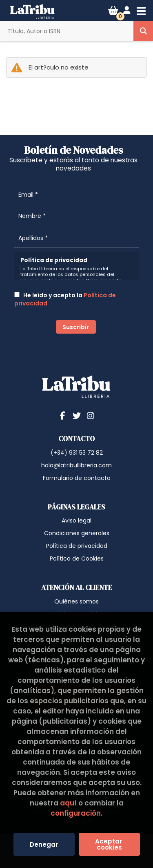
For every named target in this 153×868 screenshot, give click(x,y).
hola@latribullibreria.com (76, 465)
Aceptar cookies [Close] (109, 844)
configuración (76, 813)
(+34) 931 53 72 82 (77, 453)
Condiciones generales (77, 533)
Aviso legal (76, 520)
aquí (68, 803)
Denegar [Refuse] (44, 844)
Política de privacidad (77, 546)
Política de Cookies (77, 558)
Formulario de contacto (77, 478)
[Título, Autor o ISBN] (67, 31)
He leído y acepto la (65, 299)
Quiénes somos (76, 601)
